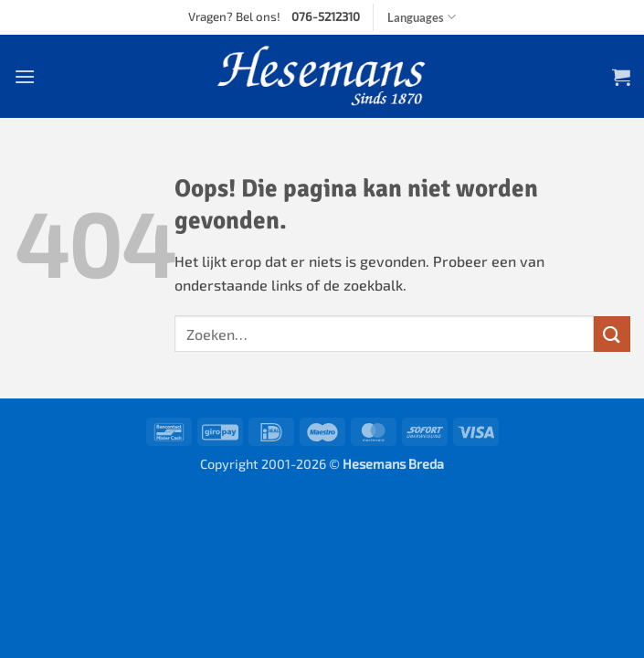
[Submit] (612, 334)
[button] (25, 76)
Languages (422, 17)
